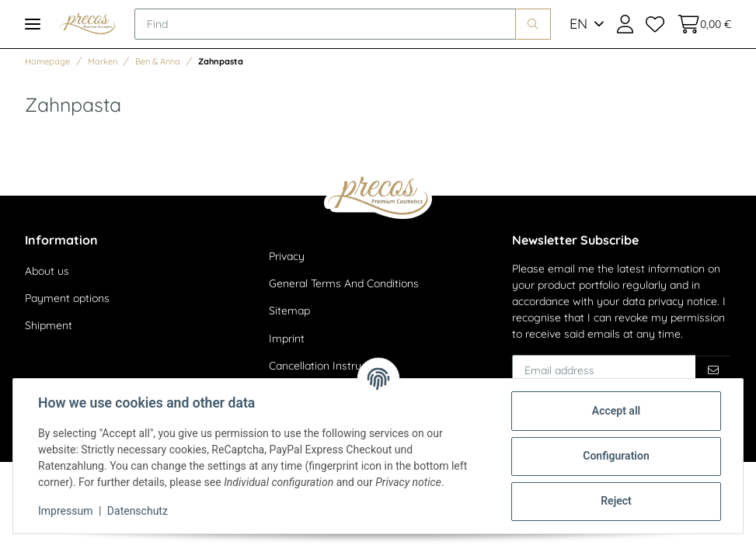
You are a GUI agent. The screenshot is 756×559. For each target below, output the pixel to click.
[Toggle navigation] (33, 24)
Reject (616, 501)
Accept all (616, 411)
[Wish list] (655, 24)
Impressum (65, 511)
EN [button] (578, 24)
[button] (625, 24)
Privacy (287, 256)
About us (47, 271)
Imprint (287, 339)
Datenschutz (138, 511)
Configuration (616, 456)
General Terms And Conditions (344, 283)
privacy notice (683, 301)
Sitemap (289, 311)
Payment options (67, 298)
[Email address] (604, 370)
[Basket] (701, 24)
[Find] (325, 24)
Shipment (49, 325)
